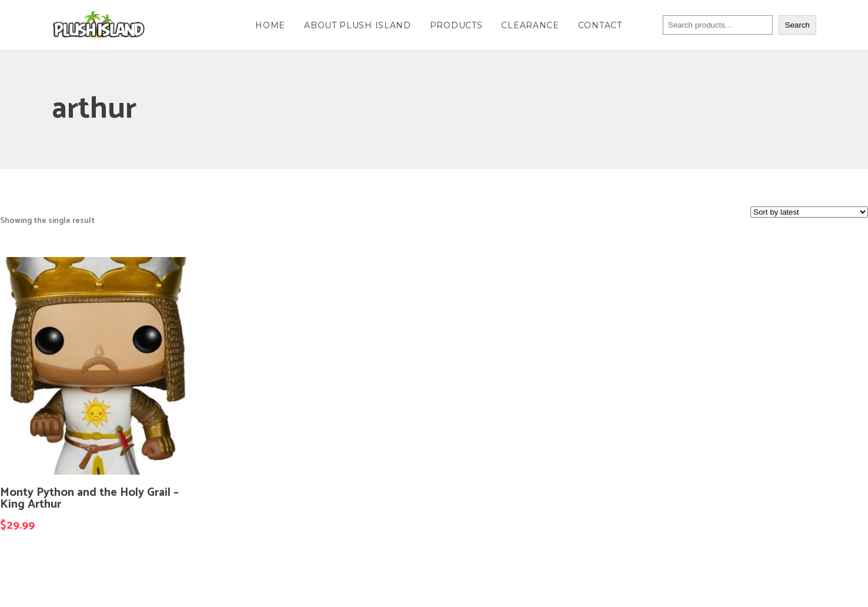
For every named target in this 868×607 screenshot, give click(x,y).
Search (797, 25)
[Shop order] (809, 212)
